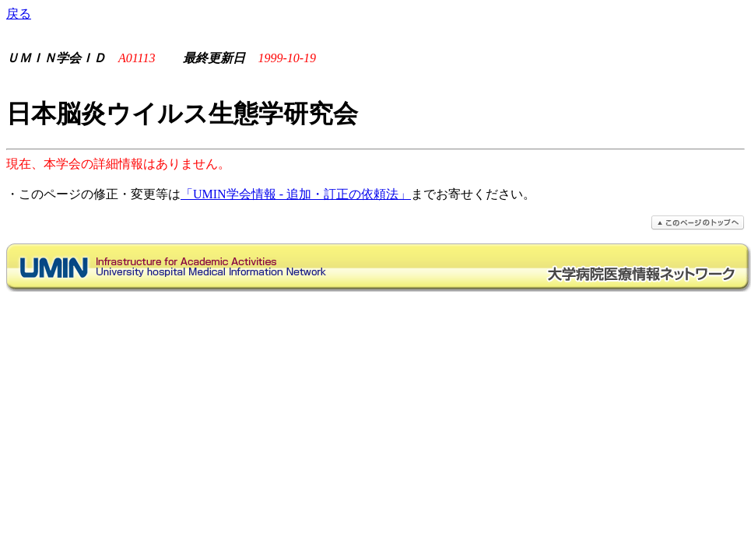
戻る (19, 14)
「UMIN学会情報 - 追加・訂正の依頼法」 (296, 194)
